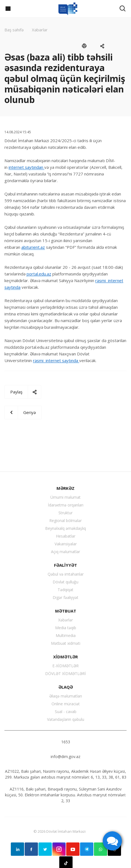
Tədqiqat (65, 590)
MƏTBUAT (66, 611)
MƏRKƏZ (65, 488)
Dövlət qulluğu (65, 582)
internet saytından (26, 167)
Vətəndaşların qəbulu (66, 719)
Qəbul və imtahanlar (66, 574)
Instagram (59, 849)
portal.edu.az (39, 274)
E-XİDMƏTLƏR (65, 666)
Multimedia (66, 635)
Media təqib (66, 628)
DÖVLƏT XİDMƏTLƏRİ (65, 673)
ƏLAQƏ (66, 687)
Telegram (87, 849)
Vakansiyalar (66, 544)
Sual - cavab (66, 712)
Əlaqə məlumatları (66, 696)
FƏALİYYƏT (65, 565)
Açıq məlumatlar (65, 552)
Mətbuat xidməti (66, 643)
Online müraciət (66, 704)
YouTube (73, 849)
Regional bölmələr (65, 520)
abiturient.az (33, 247)
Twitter (45, 849)
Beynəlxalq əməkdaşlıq (65, 528)
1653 (66, 742)
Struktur (65, 513)
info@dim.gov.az (65, 757)
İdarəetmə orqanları (66, 505)
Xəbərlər (65, 620)
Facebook (31, 849)
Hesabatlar (66, 536)
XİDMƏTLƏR (65, 657)
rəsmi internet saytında (56, 360)
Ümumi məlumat (65, 497)
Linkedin (17, 849)
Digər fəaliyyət (65, 597)
